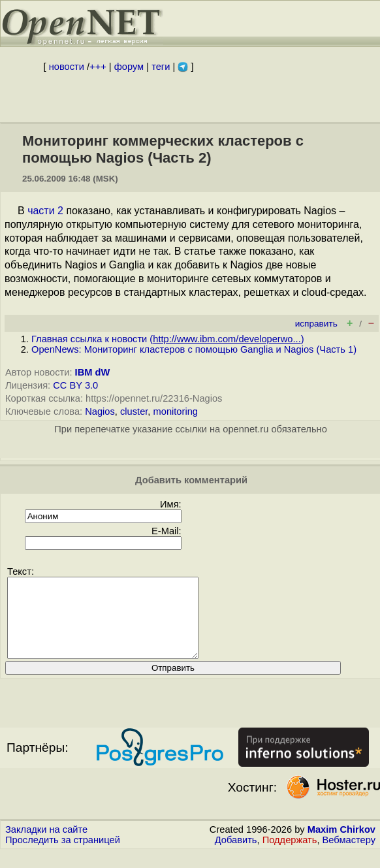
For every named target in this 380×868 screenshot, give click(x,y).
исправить (316, 324)
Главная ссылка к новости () (168, 339)
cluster (134, 411)
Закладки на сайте (46, 845)
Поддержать (290, 856)
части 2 (45, 211)
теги (161, 67)
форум (129, 67)
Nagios (100, 411)
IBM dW (93, 372)
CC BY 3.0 (75, 385)
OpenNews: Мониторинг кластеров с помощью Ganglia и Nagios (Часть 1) (194, 349)
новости (67, 67)
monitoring (176, 411)
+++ (98, 67)
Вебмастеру (349, 856)
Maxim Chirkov (341, 845)
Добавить (236, 856)
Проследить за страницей (63, 856)
